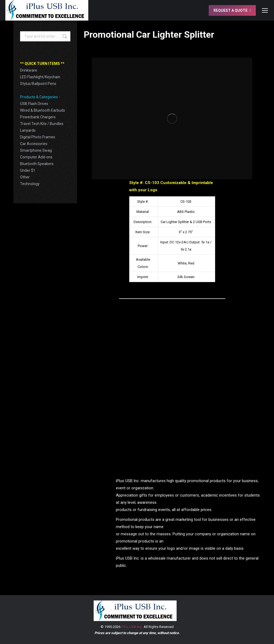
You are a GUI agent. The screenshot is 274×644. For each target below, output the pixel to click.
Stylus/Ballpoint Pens (38, 84)
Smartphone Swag (36, 150)
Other (25, 177)
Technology (30, 184)
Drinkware (29, 70)
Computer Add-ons (36, 157)
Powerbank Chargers (38, 117)
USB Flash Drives (34, 104)
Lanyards (28, 130)
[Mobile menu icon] (265, 10)
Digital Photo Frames (38, 137)
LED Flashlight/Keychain (40, 77)
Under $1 (28, 170)
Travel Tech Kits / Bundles (42, 124)
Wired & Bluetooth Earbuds (43, 110)
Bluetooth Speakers (37, 164)
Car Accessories (34, 144)
